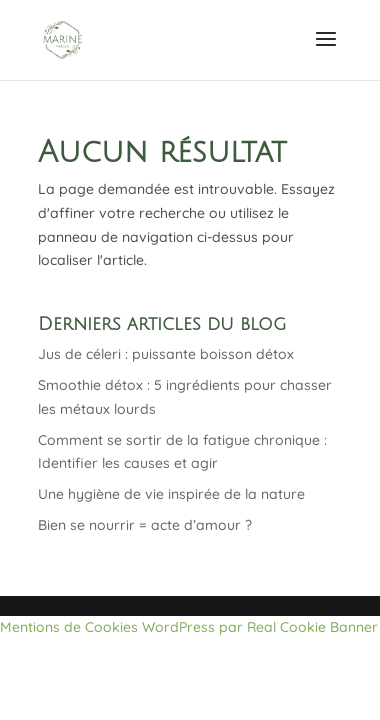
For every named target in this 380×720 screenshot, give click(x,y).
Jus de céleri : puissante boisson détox (166, 354)
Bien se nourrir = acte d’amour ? (145, 525)
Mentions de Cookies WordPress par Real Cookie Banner (189, 627)
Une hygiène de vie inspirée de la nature (171, 494)
